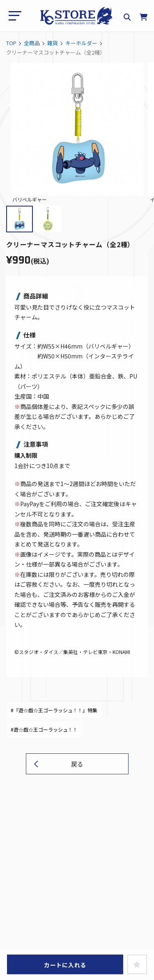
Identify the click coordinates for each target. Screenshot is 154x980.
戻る (77, 764)
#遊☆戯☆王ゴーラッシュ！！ (44, 729)
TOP (11, 43)
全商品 (32, 43)
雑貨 (53, 43)
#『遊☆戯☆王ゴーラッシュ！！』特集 (54, 710)
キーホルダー (81, 43)
